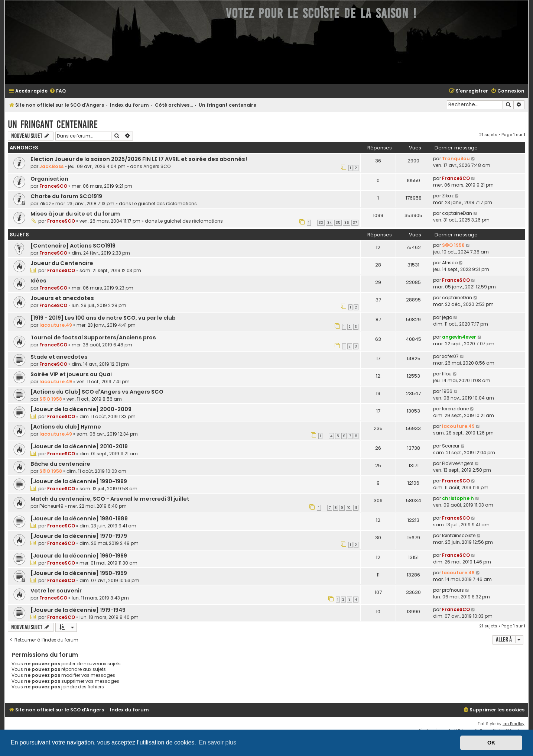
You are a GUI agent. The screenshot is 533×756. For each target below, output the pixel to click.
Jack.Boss (51, 166)
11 (356, 508)
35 (338, 223)
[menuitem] (58, 91)
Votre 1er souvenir (56, 591)
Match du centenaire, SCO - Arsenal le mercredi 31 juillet (110, 499)
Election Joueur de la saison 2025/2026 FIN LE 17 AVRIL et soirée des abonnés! (139, 159)
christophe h (458, 498)
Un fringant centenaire (53, 124)
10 (349, 508)
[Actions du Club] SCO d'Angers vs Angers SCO (97, 392)
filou (447, 374)
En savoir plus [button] (217, 742)
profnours (453, 590)
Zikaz (45, 203)
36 (347, 223)
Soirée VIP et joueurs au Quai (71, 374)
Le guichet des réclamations (165, 203)
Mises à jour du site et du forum (75, 214)
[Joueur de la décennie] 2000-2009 (81, 409)
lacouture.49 (56, 325)
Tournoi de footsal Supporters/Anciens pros (93, 337)
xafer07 (450, 356)
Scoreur (451, 446)
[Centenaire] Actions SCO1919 (73, 246)
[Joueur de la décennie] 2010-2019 (79, 446)
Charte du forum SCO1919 (66, 196)
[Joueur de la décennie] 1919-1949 (78, 610)
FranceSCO (53, 186)
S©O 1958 (453, 245)
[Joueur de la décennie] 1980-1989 (79, 518)
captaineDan (457, 213)
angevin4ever (459, 337)
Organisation (49, 179)
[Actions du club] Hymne (66, 427)
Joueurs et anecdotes (62, 298)
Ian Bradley (513, 724)
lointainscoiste (459, 535)
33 (321, 223)
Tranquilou (456, 159)
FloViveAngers (458, 463)
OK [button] (491, 743)
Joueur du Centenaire (62, 263)
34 (329, 223)
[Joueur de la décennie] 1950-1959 (79, 573)
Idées (38, 281)
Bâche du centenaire (60, 464)
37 (355, 223)
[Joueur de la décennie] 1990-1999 (79, 481)
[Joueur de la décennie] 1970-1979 (79, 536)
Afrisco (450, 263)
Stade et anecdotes (59, 357)
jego (447, 317)
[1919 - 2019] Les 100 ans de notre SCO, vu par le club (103, 318)
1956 (447, 391)
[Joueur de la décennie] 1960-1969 (79, 556)
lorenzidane (455, 409)
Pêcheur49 (51, 506)
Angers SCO (157, 166)
